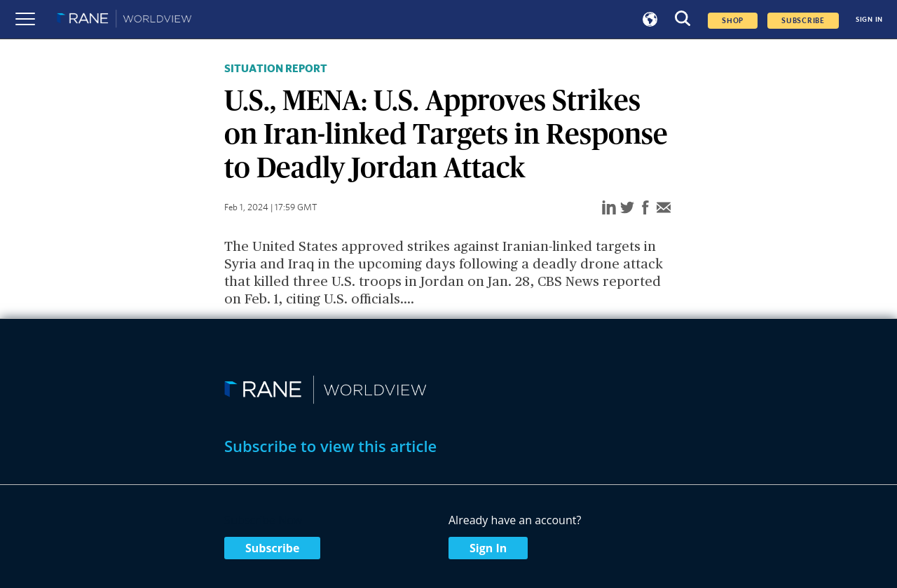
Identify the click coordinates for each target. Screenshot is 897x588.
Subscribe (272, 548)
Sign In (488, 548)
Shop (733, 21)
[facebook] (645, 208)
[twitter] (627, 208)
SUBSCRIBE (803, 21)
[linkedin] (609, 208)
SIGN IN (869, 20)
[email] (664, 208)
